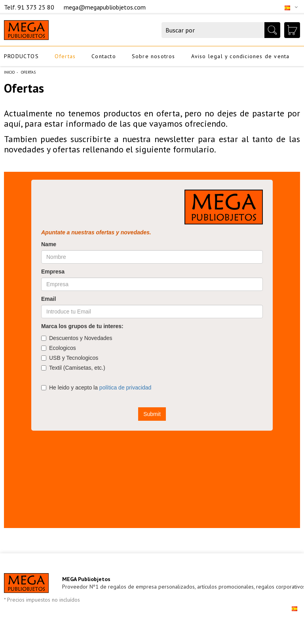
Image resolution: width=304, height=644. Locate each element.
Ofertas (65, 56)
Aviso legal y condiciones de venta (240, 56)
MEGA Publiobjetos (86, 579)
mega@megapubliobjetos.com (105, 7)
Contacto (104, 56)
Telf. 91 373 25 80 (30, 7)
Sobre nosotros (154, 56)
